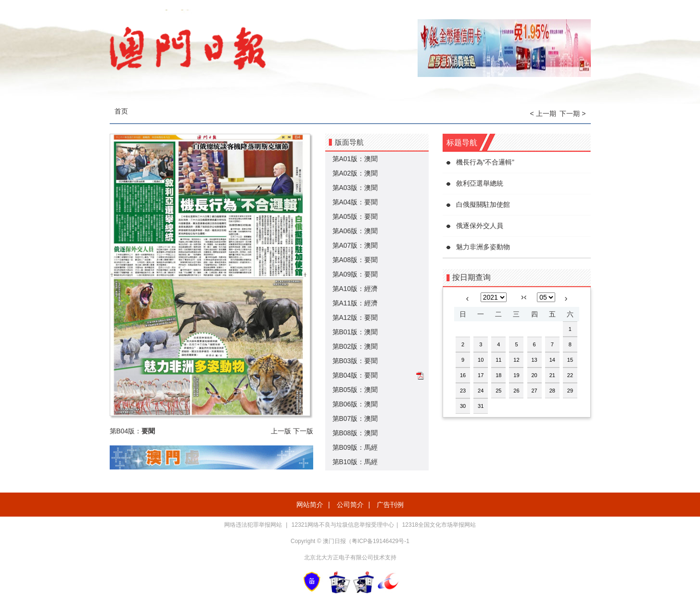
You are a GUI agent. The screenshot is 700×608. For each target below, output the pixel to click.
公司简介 (350, 505)
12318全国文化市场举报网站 (439, 525)
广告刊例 (390, 505)
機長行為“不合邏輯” (485, 162)
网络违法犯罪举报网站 (254, 525)
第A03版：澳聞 (355, 188)
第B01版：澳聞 (355, 332)
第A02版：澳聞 (355, 173)
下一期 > (573, 114)
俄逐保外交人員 (480, 226)
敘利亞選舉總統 (480, 183)
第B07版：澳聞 (355, 418)
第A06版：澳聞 (355, 231)
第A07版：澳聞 (355, 245)
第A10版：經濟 (355, 289)
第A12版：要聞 (355, 317)
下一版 (303, 431)
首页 (121, 111)
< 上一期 (543, 114)
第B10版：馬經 (355, 462)
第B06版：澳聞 (355, 404)
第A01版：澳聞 (355, 159)
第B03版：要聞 (355, 361)
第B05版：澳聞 (355, 390)
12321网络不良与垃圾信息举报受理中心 (343, 525)
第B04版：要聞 (355, 375)
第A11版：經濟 (355, 303)
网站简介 (310, 505)
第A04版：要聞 (355, 202)
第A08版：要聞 (355, 260)
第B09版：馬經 (355, 447)
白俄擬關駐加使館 (483, 204)
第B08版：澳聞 (355, 433)
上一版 (281, 431)
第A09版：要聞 (355, 274)
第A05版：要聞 (355, 216)
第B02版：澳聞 (355, 346)
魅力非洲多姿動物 (483, 247)
